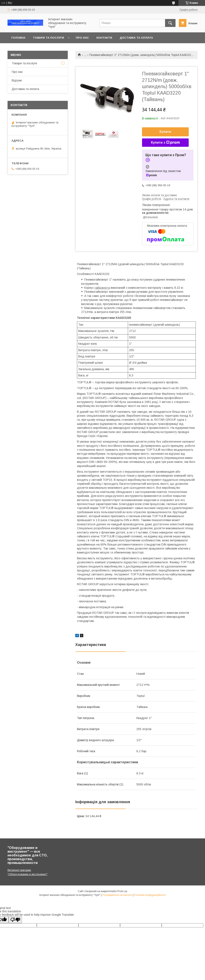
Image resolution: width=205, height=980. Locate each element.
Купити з (165, 143)
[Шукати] (170, 23)
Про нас (82, 38)
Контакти (104, 38)
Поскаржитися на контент (117, 895)
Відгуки (17, 80)
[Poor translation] (15, 920)
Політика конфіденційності (150, 895)
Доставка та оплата (136, 38)
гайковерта (102, 288)
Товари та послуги (48, 38)
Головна (18, 38)
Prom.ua (122, 891)
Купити (165, 132)
